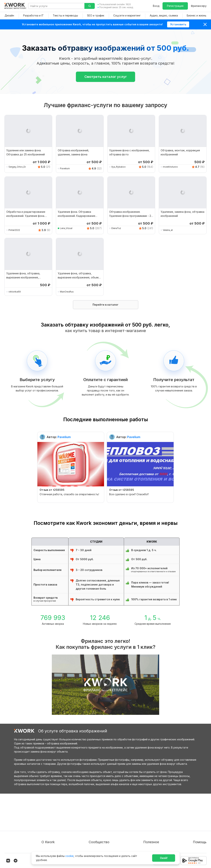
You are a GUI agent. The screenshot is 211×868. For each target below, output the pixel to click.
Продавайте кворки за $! (151, 825)
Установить (178, 24)
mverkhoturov (170, 167)
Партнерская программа (108, 819)
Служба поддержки (194, 819)
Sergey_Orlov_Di (17, 167)
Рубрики (140, 838)
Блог (95, 812)
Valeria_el (168, 230)
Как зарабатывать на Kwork (153, 832)
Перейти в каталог (105, 305)
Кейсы (96, 825)
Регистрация (175, 6)
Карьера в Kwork (52, 838)
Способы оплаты (52, 832)
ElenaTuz (116, 228)
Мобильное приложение (150, 845)
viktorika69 (15, 292)
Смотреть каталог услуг (106, 77)
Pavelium (65, 168)
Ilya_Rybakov (119, 167)
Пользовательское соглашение (62, 819)
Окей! (164, 858)
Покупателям (143, 812)
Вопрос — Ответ (192, 812)
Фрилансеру (199, 6)
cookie (69, 856)
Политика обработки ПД (57, 825)
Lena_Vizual (66, 228)
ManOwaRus (67, 292)
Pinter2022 (14, 230)
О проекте (48, 812)
